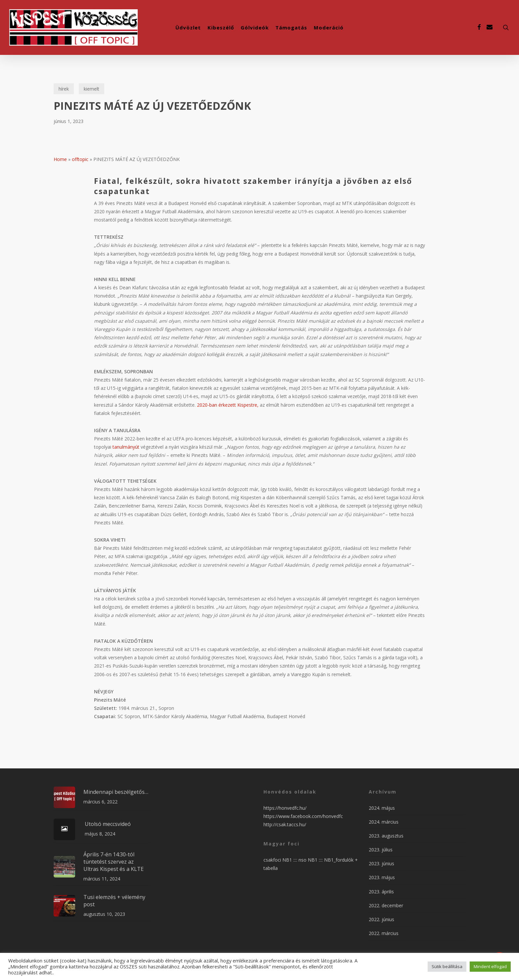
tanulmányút (126, 447)
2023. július (381, 850)
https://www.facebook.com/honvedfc (303, 816)
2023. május (382, 877)
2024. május (382, 808)
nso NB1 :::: (311, 860)
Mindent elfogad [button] (490, 966)
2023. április (381, 892)
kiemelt (92, 89)
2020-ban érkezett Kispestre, (228, 405)
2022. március (384, 933)
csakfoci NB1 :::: (281, 860)
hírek (64, 89)
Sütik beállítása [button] (447, 966)
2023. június (381, 863)
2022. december (386, 905)
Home (60, 159)
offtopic (80, 159)
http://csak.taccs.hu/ (285, 824)
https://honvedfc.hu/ (285, 808)
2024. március (384, 822)
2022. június (381, 919)
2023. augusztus (386, 836)
